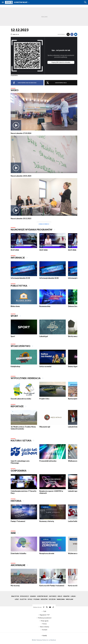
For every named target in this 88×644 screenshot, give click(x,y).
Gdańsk (34, 596)
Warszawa (61, 599)
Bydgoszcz (25, 596)
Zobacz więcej (44, 224)
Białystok (16, 596)
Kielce (60, 596)
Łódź (17, 599)
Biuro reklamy (45, 627)
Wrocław (70, 599)
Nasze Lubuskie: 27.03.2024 (21, 133)
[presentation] (8, 240)
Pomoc (45, 624)
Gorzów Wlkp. (21, 2)
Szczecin (53, 599)
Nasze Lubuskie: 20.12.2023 (21, 219)
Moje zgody (45, 621)
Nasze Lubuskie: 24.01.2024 (21, 176)
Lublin (74, 596)
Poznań (37, 599)
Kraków (67, 596)
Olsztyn (24, 599)
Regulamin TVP (45, 615)
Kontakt (45, 630)
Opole (31, 599)
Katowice (53, 596)
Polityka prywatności (45, 618)
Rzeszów (45, 599)
